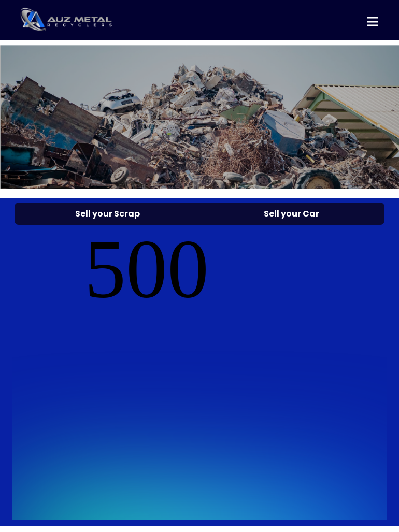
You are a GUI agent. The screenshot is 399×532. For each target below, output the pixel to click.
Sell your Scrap (108, 214)
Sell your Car (291, 214)
